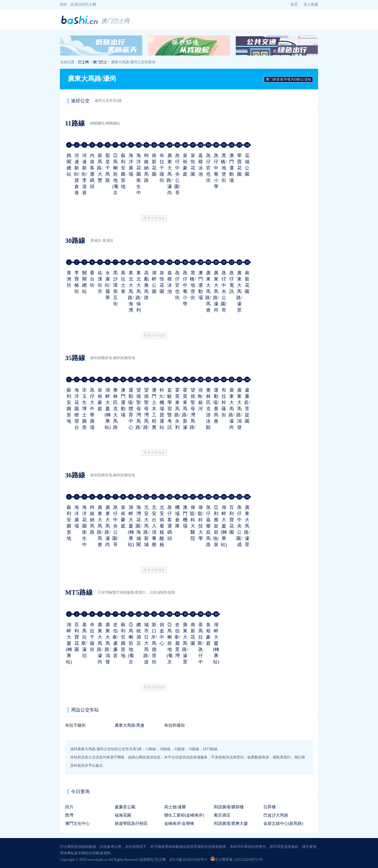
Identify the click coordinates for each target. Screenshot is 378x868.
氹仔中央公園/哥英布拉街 (177, 187)
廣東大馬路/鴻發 (239, 409)
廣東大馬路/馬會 (208, 291)
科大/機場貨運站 (162, 409)
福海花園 (123, 815)
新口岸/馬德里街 (154, 643)
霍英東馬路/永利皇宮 (177, 415)
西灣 (69, 815)
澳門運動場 (232, 168)
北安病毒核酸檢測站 (162, 532)
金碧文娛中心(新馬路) (283, 823)
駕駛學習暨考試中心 (170, 415)
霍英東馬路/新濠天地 (185, 415)
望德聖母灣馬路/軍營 (139, 415)
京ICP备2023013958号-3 (188, 860)
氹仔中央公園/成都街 (239, 532)
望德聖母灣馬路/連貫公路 (193, 421)
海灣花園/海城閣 (139, 526)
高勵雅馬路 (146, 285)
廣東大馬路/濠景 (239, 291)
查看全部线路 (154, 218)
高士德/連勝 (175, 807)
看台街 (92, 279)
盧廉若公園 (125, 807)
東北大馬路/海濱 (131, 291)
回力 (69, 807)
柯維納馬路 (146, 168)
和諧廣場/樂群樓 (229, 807)
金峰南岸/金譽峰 (179, 823)
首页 (294, 5)
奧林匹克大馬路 (115, 409)
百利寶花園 (232, 520)
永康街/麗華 (108, 285)
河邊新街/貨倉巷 (77, 174)
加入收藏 (311, 5)
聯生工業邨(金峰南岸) (184, 815)
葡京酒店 (222, 815)
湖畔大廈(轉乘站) (108, 409)
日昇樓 (270, 807)
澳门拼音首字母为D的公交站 (288, 79)
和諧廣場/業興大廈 (231, 823)
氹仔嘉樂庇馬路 (208, 526)
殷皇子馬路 (108, 168)
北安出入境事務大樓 (154, 532)
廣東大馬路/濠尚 (170, 174)
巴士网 (83, 62)
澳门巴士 (100, 62)
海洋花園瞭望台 (77, 409)
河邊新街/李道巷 (84, 174)
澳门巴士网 (115, 21)
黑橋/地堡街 (224, 168)
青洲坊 (69, 279)
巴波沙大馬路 (276, 815)
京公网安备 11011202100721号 (236, 860)
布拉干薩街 (162, 168)
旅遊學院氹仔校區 (131, 823)
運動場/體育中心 (131, 409)
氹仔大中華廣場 (92, 409)
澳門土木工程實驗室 (154, 415)
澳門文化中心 (77, 823)
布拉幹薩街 (224, 402)
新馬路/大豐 (100, 168)
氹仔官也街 (208, 168)
